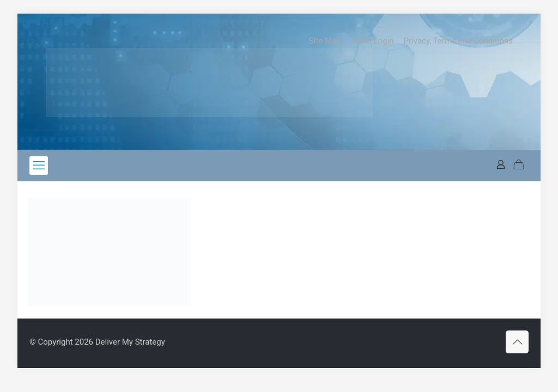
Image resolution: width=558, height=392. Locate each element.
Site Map (325, 41)
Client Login (372, 41)
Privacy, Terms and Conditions (458, 41)
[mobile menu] (39, 166)
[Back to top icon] (517, 342)
